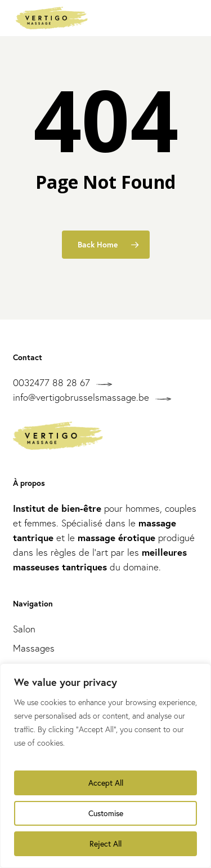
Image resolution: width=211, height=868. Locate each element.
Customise (106, 813)
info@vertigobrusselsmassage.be (81, 397)
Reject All (105, 843)
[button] (189, 18)
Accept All (106, 783)
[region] (105, 766)
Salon (24, 629)
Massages (34, 648)
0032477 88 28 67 (51, 382)
